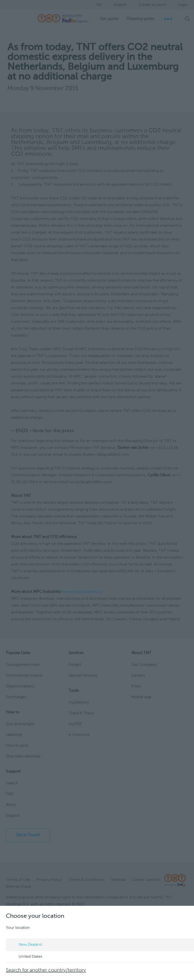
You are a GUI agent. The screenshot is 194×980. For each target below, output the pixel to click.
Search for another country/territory (46, 970)
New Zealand (26, 945)
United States (26, 957)
